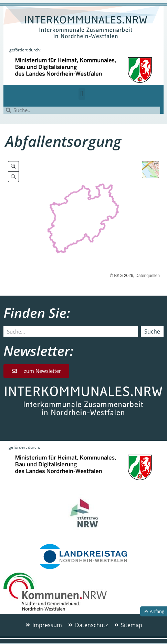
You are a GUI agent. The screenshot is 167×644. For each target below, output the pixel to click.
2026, (129, 276)
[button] (82, 94)
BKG (118, 276)
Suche (152, 331)
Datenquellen (148, 276)
